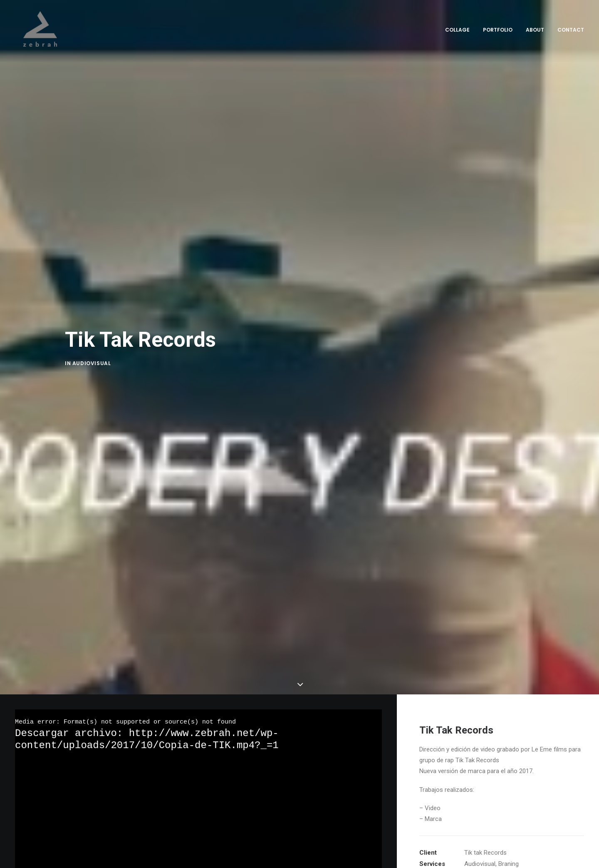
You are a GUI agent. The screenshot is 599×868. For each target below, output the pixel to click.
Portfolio (498, 30)
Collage (457, 30)
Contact (571, 30)
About (535, 30)
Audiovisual (92, 364)
